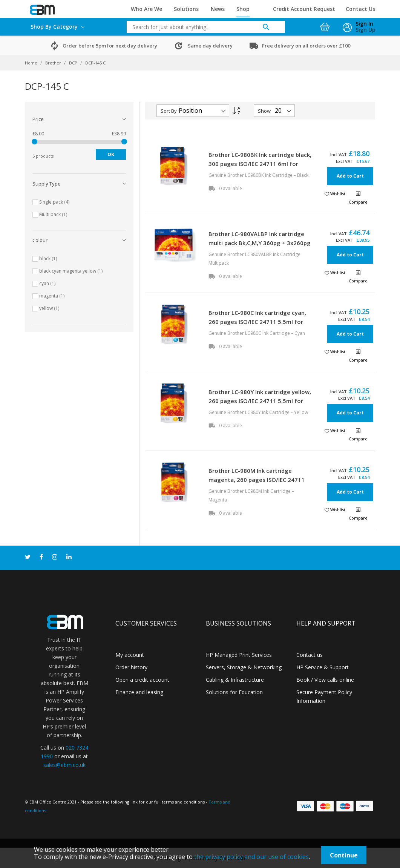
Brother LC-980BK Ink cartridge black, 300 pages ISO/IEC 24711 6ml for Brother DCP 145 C (260, 164)
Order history (131, 667)
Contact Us (360, 9)
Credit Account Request (304, 9)
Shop (243, 9)
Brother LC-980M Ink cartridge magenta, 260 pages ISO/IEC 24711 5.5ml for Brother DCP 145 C (257, 480)
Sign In (364, 24)
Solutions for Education (234, 692)
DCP (74, 63)
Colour (40, 240)
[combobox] (200, 27)
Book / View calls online (325, 680)
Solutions (186, 9)
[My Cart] (326, 25)
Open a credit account (142, 680)
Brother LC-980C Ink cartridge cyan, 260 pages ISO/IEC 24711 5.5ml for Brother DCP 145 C (257, 322)
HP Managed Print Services (239, 655)
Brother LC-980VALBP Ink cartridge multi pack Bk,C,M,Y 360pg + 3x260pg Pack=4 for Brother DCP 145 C (260, 243)
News (218, 9)
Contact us (310, 655)
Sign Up (366, 30)
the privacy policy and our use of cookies (251, 857)
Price (38, 119)
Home (32, 63)
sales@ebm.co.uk (64, 765)
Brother (54, 63)
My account (130, 655)
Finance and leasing (139, 692)
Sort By (169, 111)
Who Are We (146, 9)
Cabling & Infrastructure (235, 680)
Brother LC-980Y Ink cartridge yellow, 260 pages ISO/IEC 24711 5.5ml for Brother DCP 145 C (260, 401)
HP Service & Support (323, 667)
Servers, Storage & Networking (244, 667)
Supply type (47, 184)
